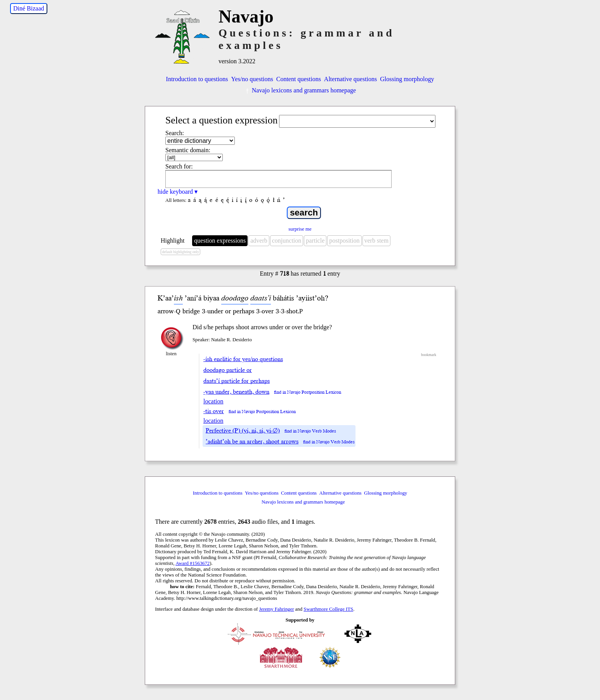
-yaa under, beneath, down (236, 392)
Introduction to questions (197, 79)
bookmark (429, 355)
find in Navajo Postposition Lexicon (308, 392)
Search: (175, 133)
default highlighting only (180, 252)
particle (315, 241)
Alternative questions (350, 79)
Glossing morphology (407, 79)
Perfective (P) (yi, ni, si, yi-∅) (243, 431)
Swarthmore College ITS (328, 609)
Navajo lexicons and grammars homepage (300, 90)
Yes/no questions (252, 79)
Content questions (299, 79)
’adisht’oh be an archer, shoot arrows (252, 441)
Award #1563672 (192, 563)
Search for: (179, 166)
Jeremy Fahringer (277, 609)
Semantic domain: (188, 150)
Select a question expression (221, 120)
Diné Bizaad (29, 8)
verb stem (377, 241)
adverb (259, 241)
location (213, 401)
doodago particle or (228, 370)
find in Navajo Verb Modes (310, 431)
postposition (344, 241)
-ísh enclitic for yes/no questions (243, 359)
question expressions (220, 241)
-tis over (214, 411)
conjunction (287, 241)
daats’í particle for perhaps (237, 381)
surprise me (300, 229)
